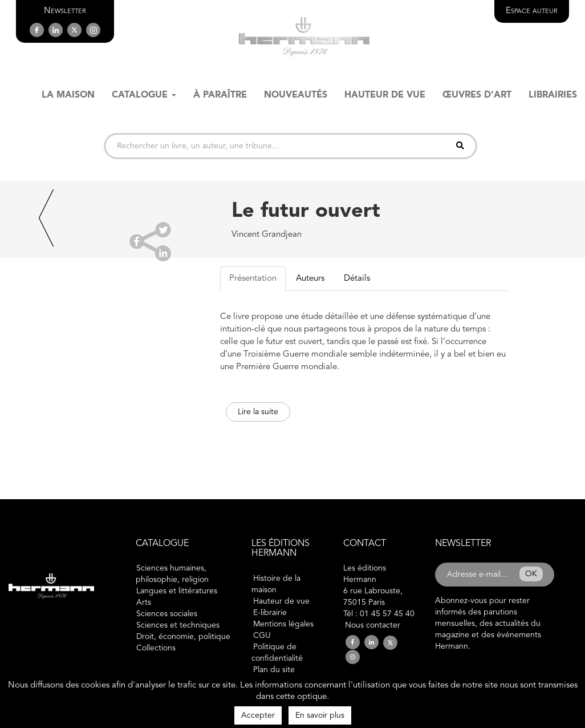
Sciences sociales (167, 614)
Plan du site (274, 670)
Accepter (258, 715)
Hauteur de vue (281, 601)
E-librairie (270, 613)
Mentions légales (283, 624)
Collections (156, 648)
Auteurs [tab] (310, 279)
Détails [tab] (357, 279)
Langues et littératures (177, 591)
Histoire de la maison (276, 584)
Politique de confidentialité (277, 653)
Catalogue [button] (144, 95)
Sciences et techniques (178, 625)
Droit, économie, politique (183, 637)
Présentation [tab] (253, 279)
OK (531, 574)
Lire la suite (258, 412)
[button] (65, 11)
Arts (144, 602)
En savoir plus (320, 715)
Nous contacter (373, 625)
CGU (262, 636)
